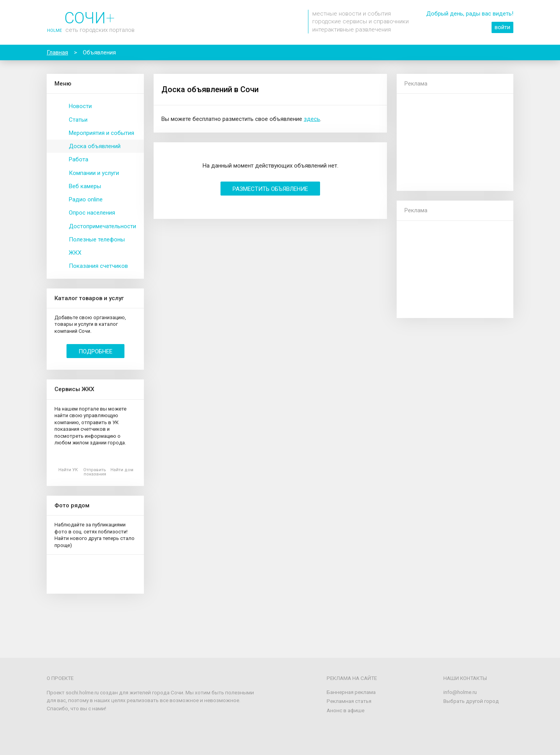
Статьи (78, 120)
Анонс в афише (346, 710)
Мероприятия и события (101, 133)
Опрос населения (92, 213)
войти (502, 27)
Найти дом (122, 470)
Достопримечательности (102, 226)
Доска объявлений (95, 146)
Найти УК (68, 470)
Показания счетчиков (98, 266)
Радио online (86, 199)
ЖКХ (75, 253)
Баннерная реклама (351, 692)
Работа (79, 159)
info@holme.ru (460, 692)
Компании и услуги (94, 173)
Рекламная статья (349, 701)
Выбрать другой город (471, 701)
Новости (80, 106)
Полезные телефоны (97, 239)
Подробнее (95, 351)
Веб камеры (85, 186)
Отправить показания (95, 472)
